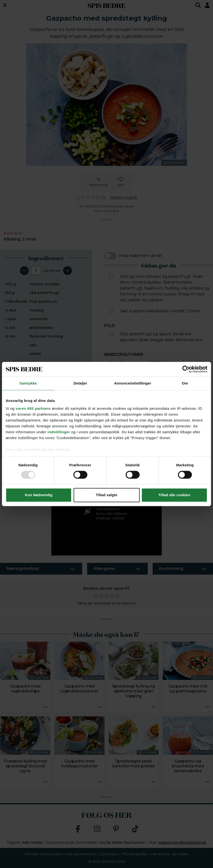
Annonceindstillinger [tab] (133, 383)
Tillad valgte (106, 495)
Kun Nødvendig (39, 495)
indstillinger (59, 432)
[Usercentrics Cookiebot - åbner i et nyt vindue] (186, 369)
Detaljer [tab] (80, 383)
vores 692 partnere (33, 408)
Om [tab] (185, 383)
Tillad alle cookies (174, 495)
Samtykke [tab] (28, 383)
